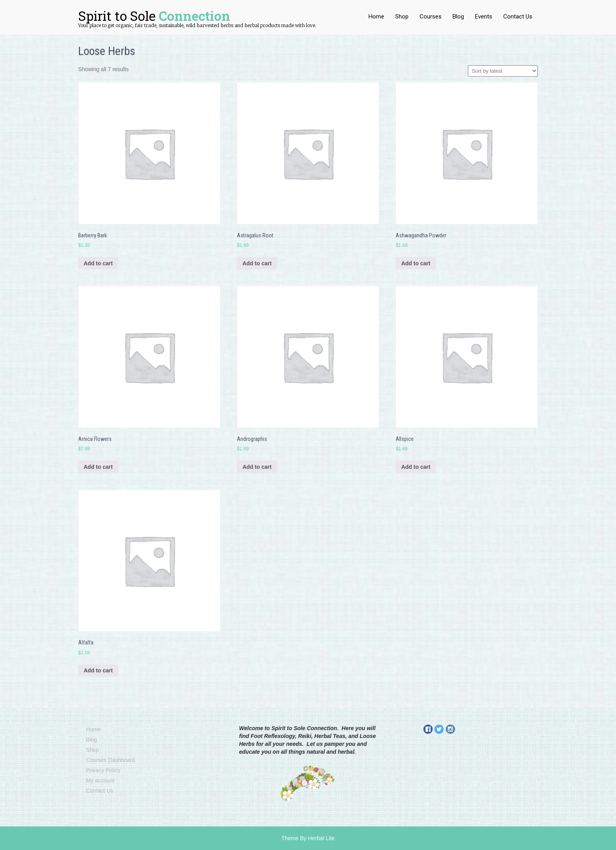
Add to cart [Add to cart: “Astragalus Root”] (257, 263)
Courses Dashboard (111, 760)
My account (100, 780)
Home (376, 17)
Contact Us (518, 17)
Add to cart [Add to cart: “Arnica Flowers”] (98, 467)
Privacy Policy (103, 770)
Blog (458, 17)
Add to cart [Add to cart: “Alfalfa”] (98, 670)
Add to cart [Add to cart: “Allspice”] (416, 467)
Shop (402, 17)
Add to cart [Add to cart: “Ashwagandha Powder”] (416, 263)
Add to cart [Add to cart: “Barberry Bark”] (98, 263)
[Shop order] (503, 71)
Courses (431, 17)
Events (484, 17)
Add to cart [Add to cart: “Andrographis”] (257, 467)
